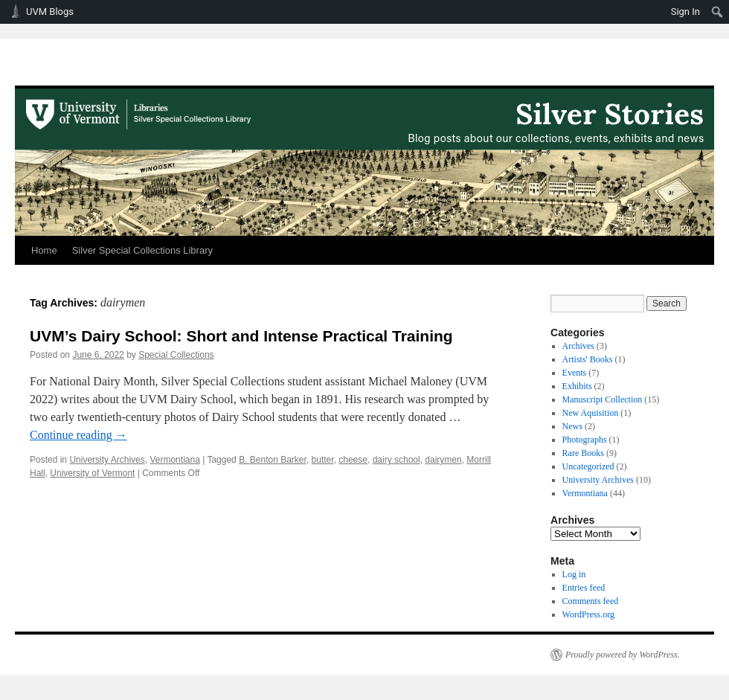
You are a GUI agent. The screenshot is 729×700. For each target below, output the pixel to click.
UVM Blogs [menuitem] (50, 12)
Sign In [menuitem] (685, 12)
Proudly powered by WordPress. (623, 655)
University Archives (107, 460)
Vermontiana (174, 460)
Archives (578, 346)
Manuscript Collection (603, 399)
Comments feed (591, 601)
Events (575, 373)
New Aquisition (591, 413)
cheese (353, 460)
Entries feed (584, 588)
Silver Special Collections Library (142, 250)
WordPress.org (588, 614)
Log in (574, 574)
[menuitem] (717, 12)
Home (44, 250)
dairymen (443, 460)
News (572, 426)
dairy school (396, 460)
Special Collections (176, 355)
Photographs (585, 440)
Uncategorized (588, 466)
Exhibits (577, 386)
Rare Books (583, 453)
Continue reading (78, 435)
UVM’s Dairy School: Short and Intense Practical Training (241, 336)
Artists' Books (588, 359)
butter (323, 460)
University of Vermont (92, 473)
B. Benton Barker (273, 460)
